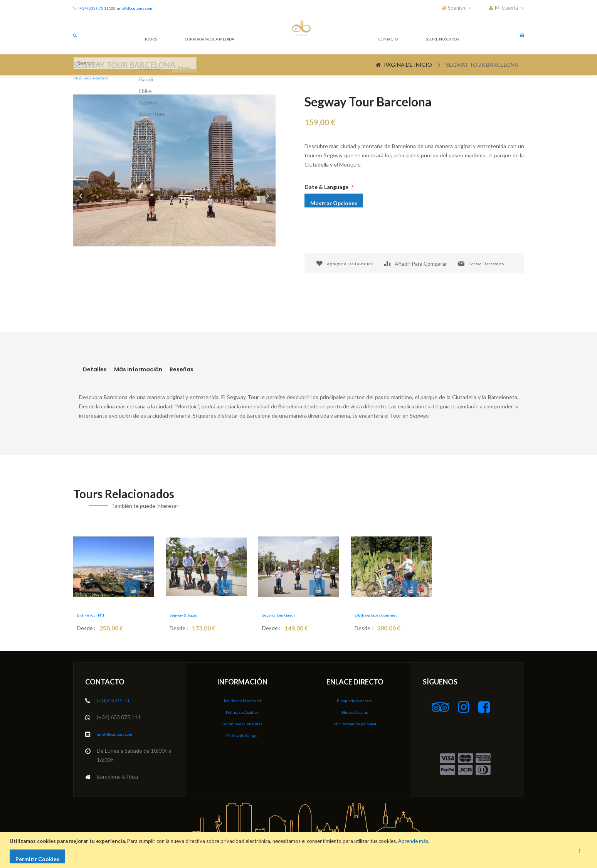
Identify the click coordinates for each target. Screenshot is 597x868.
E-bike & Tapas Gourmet (382, 614)
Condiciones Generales (242, 722)
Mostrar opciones (341, 200)
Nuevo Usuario (355, 711)
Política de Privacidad (242, 700)
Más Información (154, 370)
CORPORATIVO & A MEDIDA (217, 35)
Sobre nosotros (434, 35)
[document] (299, 850)
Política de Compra (242, 733)
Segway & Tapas (193, 614)
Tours (148, 35)
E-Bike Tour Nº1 (100, 614)
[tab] (101, 370)
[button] (507, 8)
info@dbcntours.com (167, 8)
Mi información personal (355, 722)
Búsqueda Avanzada (355, 700)
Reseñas (214, 370)
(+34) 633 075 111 (98, 8)
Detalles (94, 370)
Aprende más (415, 841)
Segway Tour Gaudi (290, 614)
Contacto (370, 35)
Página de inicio (408, 65)
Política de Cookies (242, 711)
